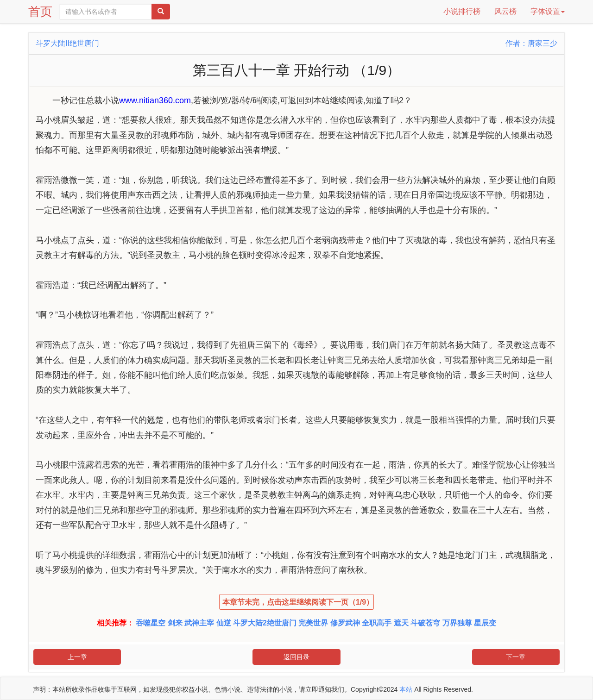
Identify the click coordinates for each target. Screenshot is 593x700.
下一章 (516, 657)
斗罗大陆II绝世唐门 (67, 43)
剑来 (175, 623)
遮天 (401, 623)
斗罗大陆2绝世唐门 (265, 623)
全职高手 (377, 623)
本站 (406, 689)
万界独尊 (457, 623)
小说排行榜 (462, 11)
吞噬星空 (151, 623)
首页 (40, 12)
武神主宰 (199, 623)
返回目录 (296, 657)
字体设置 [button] (548, 11)
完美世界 (313, 623)
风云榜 (505, 11)
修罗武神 (345, 623)
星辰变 (485, 623)
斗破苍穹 (425, 623)
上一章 (77, 657)
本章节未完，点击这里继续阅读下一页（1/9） (298, 602)
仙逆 (224, 623)
